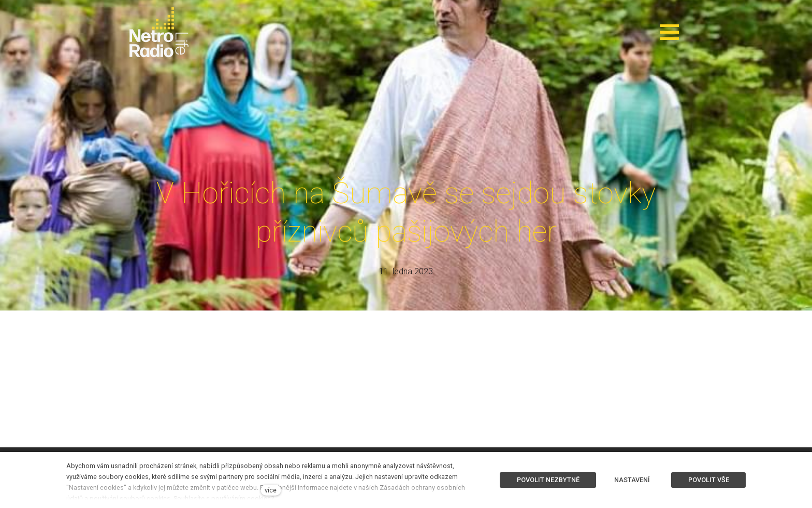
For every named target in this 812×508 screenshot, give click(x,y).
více (271, 490)
